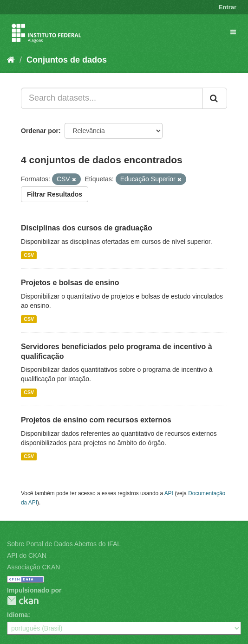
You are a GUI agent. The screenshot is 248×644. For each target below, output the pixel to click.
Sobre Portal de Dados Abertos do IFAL (64, 544)
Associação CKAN (33, 567)
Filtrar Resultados (55, 194)
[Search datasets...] (112, 98)
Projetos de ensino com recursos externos (96, 420)
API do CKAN (27, 555)
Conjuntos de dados (67, 60)
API (169, 493)
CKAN (23, 601)
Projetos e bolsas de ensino (70, 283)
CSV (29, 255)
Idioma (17, 615)
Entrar (228, 7)
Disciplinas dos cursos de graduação (87, 228)
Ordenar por (40, 131)
